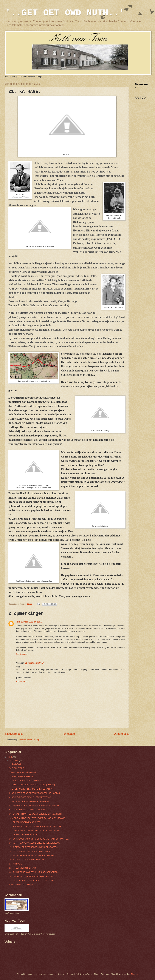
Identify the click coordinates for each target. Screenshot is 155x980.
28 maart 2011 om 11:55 (31, 622)
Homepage (68, 734)
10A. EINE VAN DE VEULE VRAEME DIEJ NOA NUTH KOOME (37, 818)
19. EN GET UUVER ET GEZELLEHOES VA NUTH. (32, 855)
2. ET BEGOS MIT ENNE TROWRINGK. (27, 781)
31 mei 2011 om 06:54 (34, 663)
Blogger (134, 974)
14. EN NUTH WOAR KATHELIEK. (24, 835)
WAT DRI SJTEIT (17, 768)
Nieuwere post (14, 734)
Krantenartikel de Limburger (21, 885)
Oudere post (121, 734)
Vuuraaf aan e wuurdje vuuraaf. (23, 772)
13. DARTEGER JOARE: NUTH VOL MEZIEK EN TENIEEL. (35, 831)
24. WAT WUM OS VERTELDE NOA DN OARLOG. (31, 876)
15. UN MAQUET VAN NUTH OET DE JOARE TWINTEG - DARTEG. (39, 839)
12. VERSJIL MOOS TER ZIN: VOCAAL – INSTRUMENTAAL (36, 826)
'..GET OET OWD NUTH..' (65, 13)
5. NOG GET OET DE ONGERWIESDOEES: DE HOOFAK (35, 793)
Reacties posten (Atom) (29, 740)
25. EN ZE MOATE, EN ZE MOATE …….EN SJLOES (32, 880)
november (14, 760)
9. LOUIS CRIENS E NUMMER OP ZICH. (27, 810)
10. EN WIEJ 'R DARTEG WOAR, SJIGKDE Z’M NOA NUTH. (36, 814)
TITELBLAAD (15, 764)
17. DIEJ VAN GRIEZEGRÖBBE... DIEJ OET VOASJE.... (34, 847)
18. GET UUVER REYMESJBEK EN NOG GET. (30, 851)
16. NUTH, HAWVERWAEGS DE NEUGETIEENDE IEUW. (34, 843)
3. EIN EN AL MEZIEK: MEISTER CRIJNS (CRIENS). (32, 785)
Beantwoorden (22, 654)
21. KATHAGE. (16, 864)
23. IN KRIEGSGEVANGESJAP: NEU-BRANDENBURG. (34, 872)
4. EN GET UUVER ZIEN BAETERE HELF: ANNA (31, 789)
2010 (10, 757)
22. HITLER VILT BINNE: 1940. (23, 868)
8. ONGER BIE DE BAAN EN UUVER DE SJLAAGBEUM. (34, 806)
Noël (18, 622)
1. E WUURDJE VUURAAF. (21, 776)
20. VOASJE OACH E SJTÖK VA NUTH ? (27, 860)
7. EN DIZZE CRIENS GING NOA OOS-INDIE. (29, 801)
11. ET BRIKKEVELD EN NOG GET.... (26, 822)
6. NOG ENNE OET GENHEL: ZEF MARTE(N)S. (30, 797)
